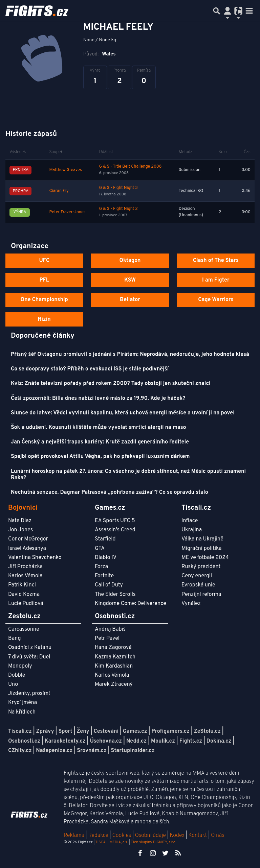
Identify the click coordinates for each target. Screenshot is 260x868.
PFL (44, 280)
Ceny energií (197, 576)
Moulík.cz (163, 741)
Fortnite (104, 576)
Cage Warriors (216, 300)
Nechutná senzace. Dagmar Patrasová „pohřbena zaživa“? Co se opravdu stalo (110, 492)
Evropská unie (198, 585)
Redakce (98, 836)
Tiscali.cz (20, 731)
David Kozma (24, 595)
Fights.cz (191, 741)
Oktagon (130, 261)
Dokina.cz (219, 741)
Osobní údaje (150, 836)
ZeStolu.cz (207, 731)
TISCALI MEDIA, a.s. (111, 842)
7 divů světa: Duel (29, 657)
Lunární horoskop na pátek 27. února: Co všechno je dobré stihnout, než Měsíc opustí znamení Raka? (128, 475)
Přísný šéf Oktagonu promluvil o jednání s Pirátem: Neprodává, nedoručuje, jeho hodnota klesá (130, 355)
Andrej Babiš (110, 629)
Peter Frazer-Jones (68, 212)
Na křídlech (22, 712)
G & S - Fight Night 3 (118, 188)
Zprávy (45, 731)
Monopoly (20, 666)
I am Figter (216, 280)
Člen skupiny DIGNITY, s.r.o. (153, 842)
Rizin (44, 319)
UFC (44, 261)
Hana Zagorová (113, 648)
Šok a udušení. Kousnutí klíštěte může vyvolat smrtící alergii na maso (99, 428)
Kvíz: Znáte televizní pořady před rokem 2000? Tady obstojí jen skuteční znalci (111, 384)
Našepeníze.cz (54, 751)
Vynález (191, 604)
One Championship (44, 300)
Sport (65, 731)
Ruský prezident (201, 567)
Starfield (105, 539)
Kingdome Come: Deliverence (131, 604)
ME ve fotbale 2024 (205, 558)
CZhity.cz (20, 751)
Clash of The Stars (216, 261)
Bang (15, 638)
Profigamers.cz (170, 731)
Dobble (17, 675)
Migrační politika (201, 549)
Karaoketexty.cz (65, 741)
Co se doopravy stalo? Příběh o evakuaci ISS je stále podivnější (90, 369)
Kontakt (198, 836)
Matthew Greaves (66, 170)
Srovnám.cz (92, 751)
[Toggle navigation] (249, 11)
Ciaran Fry (59, 191)
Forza (101, 567)
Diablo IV (106, 558)
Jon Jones (20, 530)
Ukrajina (192, 530)
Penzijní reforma (201, 595)
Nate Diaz (20, 521)
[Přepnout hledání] (217, 11)
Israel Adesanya (27, 549)
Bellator (130, 300)
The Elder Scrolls (115, 595)
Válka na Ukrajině (202, 539)
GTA (100, 549)
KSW (130, 280)
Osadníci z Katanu (30, 648)
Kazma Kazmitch (115, 657)
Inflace (190, 521)
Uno (13, 684)
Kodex (178, 836)
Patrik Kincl (22, 585)
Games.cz (135, 731)
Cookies (122, 836)
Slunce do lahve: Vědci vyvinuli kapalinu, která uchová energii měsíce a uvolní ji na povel (123, 413)
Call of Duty (109, 585)
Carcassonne (24, 629)
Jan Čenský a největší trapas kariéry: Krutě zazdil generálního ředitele (100, 442)
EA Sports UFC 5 (115, 521)
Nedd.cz (136, 741)
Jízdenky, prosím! (29, 694)
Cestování (106, 731)
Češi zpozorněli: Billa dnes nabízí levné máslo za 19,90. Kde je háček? (98, 399)
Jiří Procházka (25, 567)
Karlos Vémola (25, 576)
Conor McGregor (28, 539)
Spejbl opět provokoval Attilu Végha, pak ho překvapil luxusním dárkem (100, 457)
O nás (218, 836)
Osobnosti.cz (24, 741)
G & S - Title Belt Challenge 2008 (131, 167)
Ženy (83, 731)
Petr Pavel (107, 638)
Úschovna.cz (106, 741)
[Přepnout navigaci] (227, 11)
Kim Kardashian (114, 666)
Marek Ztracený (114, 684)
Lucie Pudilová (26, 604)
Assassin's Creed (115, 530)
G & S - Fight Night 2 (118, 209)
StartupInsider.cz (133, 751)
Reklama (74, 836)
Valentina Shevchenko (35, 558)
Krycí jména (23, 703)
